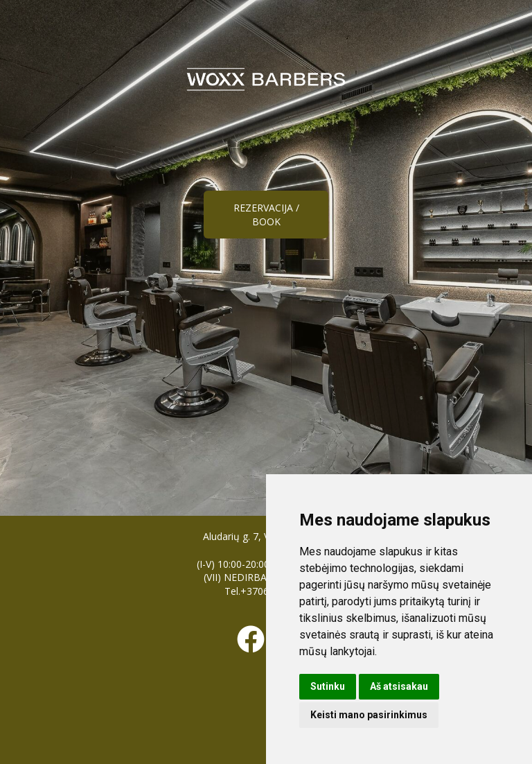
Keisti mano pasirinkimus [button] (369, 715)
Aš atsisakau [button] (399, 686)
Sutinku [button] (328, 686)
